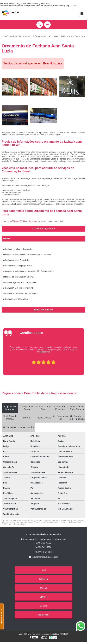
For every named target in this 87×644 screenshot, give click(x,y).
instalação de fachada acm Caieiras (18, 277)
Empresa (43, 579)
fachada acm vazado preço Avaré (17, 266)
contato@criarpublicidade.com (44, 557)
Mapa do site (43, 615)
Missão (43, 588)
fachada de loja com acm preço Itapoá (19, 282)
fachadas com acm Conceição (16, 260)
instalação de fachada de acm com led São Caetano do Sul (28, 271)
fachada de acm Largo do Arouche (18, 249)
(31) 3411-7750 (18, 221)
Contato (43, 606)
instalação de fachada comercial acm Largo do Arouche (27, 255)
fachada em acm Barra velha (15, 299)
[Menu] (82, 13)
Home (44, 570)
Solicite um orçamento (44, 229)
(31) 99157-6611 (43, 552)
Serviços (43, 597)
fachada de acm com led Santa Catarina (20, 293)
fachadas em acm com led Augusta (18, 288)
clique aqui (33, 221)
